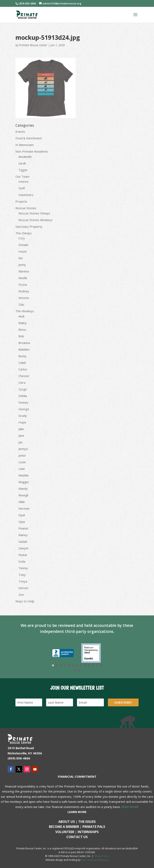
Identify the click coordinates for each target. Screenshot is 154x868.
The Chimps (24, 233)
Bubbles (24, 349)
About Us (67, 822)
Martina (24, 271)
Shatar (23, 555)
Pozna (23, 285)
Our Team (22, 176)
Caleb (22, 363)
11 (93, 665)
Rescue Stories (26, 208)
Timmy (23, 568)
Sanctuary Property (29, 226)
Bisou (22, 329)
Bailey (23, 323)
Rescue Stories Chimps (34, 213)
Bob (21, 336)
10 (89, 665)
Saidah (23, 542)
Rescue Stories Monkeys (35, 220)
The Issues (87, 822)
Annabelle (25, 157)
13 (101, 665)
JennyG (23, 449)
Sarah (22, 163)
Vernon (23, 588)
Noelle (23, 278)
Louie (22, 462)
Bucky (22, 356)
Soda (22, 561)
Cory (22, 238)
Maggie (24, 482)
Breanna (24, 343)
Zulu (21, 304)
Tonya (23, 581)
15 (79, 670)
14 (75, 670)
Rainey (23, 535)
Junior (22, 455)
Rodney (24, 291)
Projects (21, 201)
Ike (21, 258)
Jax (20, 442)
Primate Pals (94, 827)
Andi (21, 316)
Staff (22, 188)
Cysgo (23, 389)
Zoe (21, 595)
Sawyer (24, 548)
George (24, 409)
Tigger (23, 170)
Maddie (24, 475)
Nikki (22, 502)
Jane (21, 436)
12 (97, 665)
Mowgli (23, 495)
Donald (23, 245)
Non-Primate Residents (32, 151)
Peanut (23, 528)
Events (20, 132)
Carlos (23, 369)
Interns (23, 182)
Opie (22, 522)
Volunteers (26, 195)
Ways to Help (25, 601)
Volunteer (65, 832)
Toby (22, 575)
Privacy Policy (101, 856)
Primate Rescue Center (33, 45)
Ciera (22, 382)
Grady (23, 416)
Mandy (23, 489)
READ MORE (130, 807)
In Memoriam (25, 145)
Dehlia (23, 396)
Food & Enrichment (29, 138)
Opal (22, 515)
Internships (88, 832)
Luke (22, 469)
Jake (21, 429)
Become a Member (64, 827)
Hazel (22, 251)
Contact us (77, 837)
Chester (24, 376)
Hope (22, 422)
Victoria (24, 298)
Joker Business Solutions (95, 860)
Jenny (22, 265)
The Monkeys (25, 311)
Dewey (23, 402)
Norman (24, 508)
